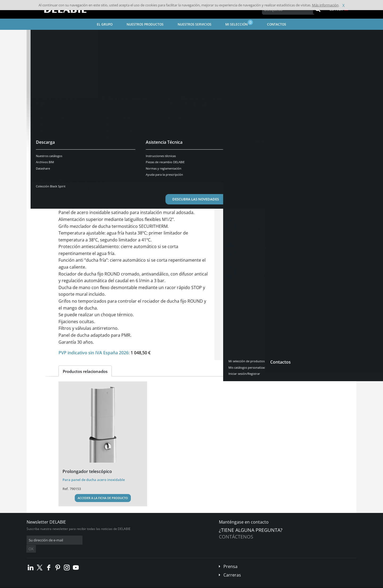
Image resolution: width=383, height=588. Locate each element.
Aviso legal (106, 584)
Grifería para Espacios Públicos (120, 36)
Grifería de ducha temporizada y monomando (184, 36)
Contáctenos (236, 537)
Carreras (232, 567)
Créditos (125, 584)
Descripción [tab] (74, 161)
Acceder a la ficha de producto (103, 498)
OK (111, 540)
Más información (325, 5)
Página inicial (43, 36)
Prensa (230, 558)
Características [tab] (109, 161)
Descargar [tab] (141, 161)
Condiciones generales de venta (72, 584)
